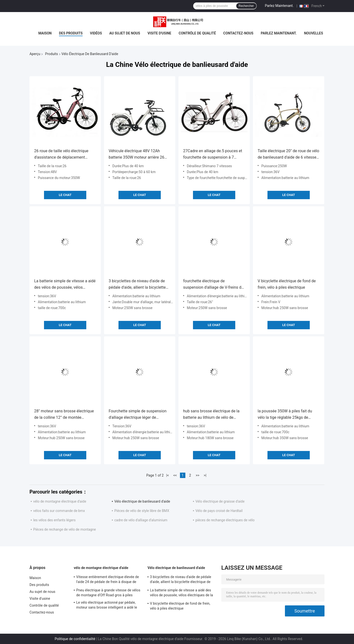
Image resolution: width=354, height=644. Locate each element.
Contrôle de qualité (197, 33)
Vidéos (96, 33)
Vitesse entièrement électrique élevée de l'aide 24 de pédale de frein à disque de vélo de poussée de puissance (108, 580)
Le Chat (65, 195)
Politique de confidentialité (75, 639)
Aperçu (35, 54)
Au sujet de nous (125, 33)
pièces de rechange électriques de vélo (225, 520)
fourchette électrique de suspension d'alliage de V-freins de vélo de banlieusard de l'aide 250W (213, 285)
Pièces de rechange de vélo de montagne (65, 529)
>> (198, 475)
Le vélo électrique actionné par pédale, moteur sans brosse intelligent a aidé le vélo (107, 606)
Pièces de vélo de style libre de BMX (142, 511)
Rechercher (246, 6)
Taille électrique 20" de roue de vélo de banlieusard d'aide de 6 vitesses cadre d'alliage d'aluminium (288, 155)
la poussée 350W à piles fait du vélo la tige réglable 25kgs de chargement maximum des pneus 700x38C (287, 415)
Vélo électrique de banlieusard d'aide (142, 501)
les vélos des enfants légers (54, 520)
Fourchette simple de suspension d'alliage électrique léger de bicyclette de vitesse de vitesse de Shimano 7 (138, 415)
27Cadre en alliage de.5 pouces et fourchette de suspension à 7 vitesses (213, 155)
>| (205, 475)
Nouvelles (314, 33)
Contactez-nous (238, 33)
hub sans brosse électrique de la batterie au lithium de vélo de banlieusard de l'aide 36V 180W (211, 415)
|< (168, 475)
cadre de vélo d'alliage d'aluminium (141, 520)
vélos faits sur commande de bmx (59, 511)
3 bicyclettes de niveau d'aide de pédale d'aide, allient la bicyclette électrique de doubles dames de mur (137, 285)
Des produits (71, 33)
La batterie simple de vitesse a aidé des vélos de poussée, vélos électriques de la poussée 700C (65, 285)
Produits (52, 54)
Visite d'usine (159, 33)
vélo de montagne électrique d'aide (60, 501)
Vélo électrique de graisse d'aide (220, 501)
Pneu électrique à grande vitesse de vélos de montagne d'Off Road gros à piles (108, 593)
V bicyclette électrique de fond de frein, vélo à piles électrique (287, 284)
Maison (45, 33)
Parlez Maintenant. (279, 6)
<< (175, 475)
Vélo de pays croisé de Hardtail (219, 511)
